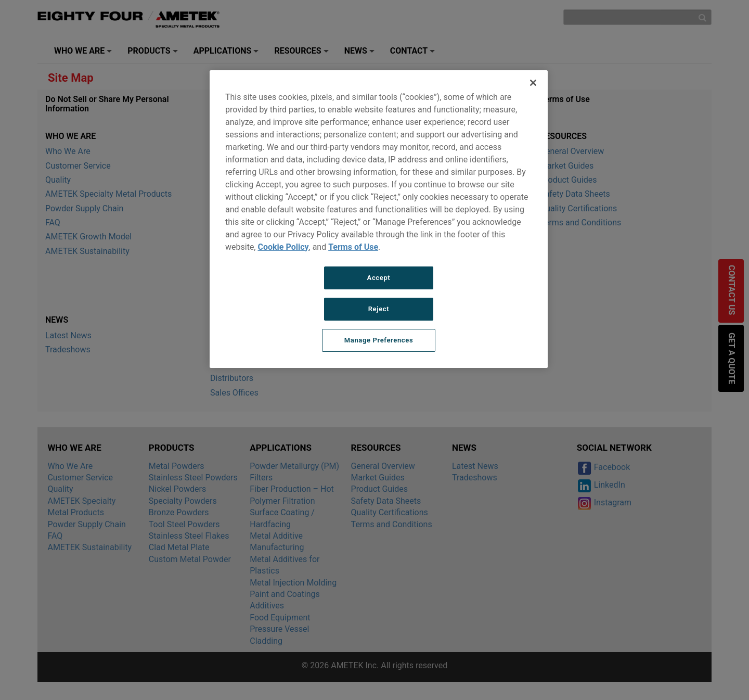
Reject (379, 309)
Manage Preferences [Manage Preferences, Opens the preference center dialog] (379, 340)
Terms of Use (353, 247)
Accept (379, 278)
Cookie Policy (283, 247)
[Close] (533, 83)
